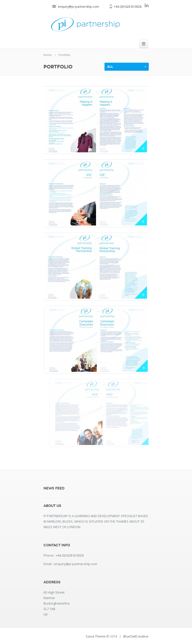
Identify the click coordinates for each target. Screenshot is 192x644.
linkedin (146, 5)
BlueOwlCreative (136, 636)
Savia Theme (96, 636)
